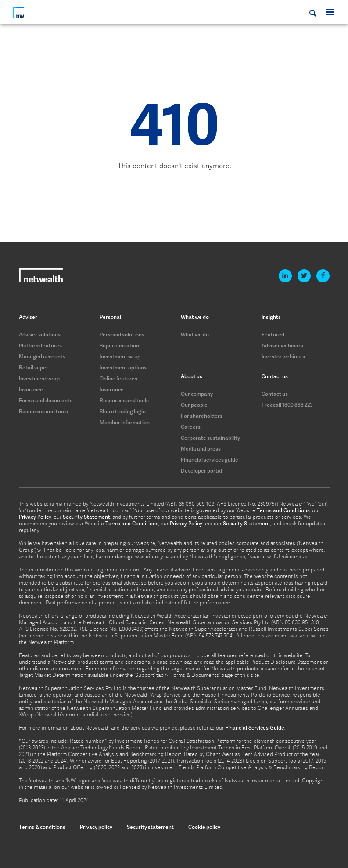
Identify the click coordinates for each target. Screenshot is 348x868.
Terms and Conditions (283, 510)
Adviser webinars (282, 345)
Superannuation (119, 345)
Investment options (123, 367)
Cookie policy (204, 827)
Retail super (34, 367)
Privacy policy (96, 827)
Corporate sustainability (210, 438)
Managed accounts (42, 356)
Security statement (150, 827)
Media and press (201, 449)
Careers (191, 427)
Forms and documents (46, 400)
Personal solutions (122, 335)
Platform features (40, 345)
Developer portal (201, 471)
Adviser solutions (40, 335)
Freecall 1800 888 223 (287, 405)
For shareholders (202, 416)
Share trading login (123, 411)
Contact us (275, 394)
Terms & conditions (42, 827)
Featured (273, 335)
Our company (197, 394)
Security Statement (86, 517)
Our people (194, 405)
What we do (195, 335)
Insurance (31, 389)
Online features (118, 378)
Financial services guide (210, 460)
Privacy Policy (35, 517)
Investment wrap (39, 378)
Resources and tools (43, 411)
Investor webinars (283, 356)
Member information (125, 422)
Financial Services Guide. (255, 728)
